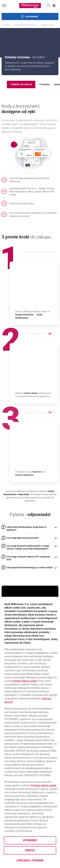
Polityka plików (44, 785)
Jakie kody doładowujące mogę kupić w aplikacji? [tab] (26, 528)
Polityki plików (25, 681)
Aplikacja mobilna (49, 25)
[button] (48, 6)
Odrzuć (30, 850)
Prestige (7, 25)
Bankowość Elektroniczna (26, 25)
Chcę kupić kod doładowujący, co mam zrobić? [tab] (30, 567)
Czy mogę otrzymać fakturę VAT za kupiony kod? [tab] (28, 558)
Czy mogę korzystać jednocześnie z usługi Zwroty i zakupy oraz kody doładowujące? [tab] (28, 547)
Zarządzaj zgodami (36, 861)
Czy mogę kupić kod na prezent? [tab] (23, 538)
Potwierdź (30, 840)
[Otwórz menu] (4, 6)
